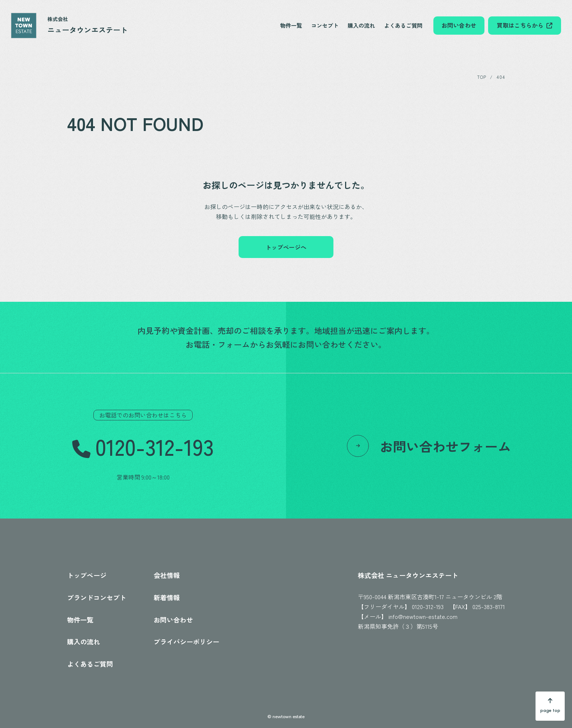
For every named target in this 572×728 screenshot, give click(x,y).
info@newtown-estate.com (423, 616)
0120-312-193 (428, 606)
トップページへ (286, 247)
